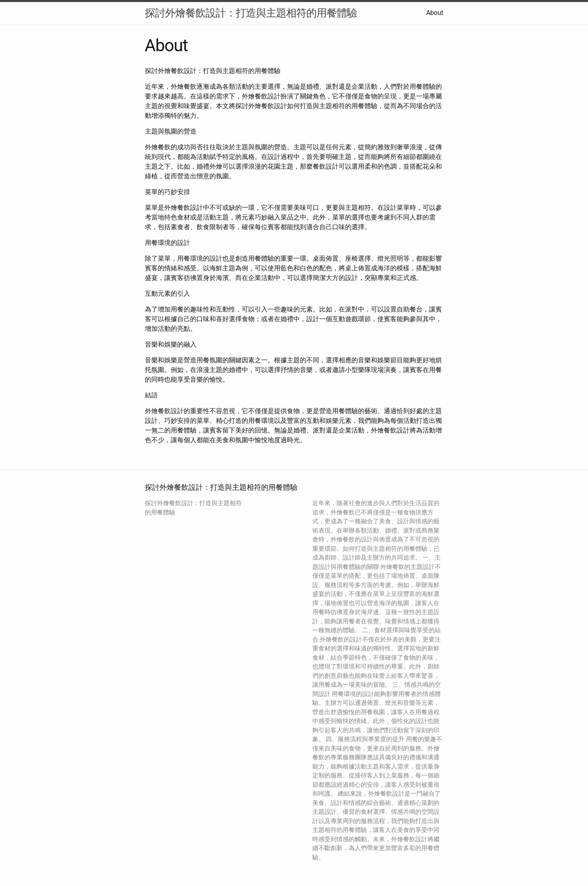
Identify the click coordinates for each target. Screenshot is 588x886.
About (435, 13)
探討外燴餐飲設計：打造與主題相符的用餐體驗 (251, 13)
